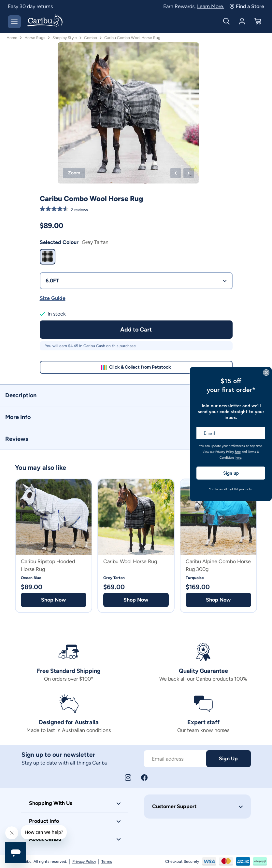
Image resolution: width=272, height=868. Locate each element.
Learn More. (211, 6)
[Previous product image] (176, 173)
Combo (91, 38)
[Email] (231, 433)
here (238, 452)
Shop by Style (65, 38)
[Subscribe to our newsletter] (175, 759)
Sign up (231, 473)
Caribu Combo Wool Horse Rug (132, 38)
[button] (136, 395)
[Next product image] (189, 173)
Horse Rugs (35, 38)
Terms (107, 861)
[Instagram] (128, 778)
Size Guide (53, 298)
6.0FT (136, 281)
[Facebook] (144, 778)
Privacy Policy (84, 861)
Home (12, 38)
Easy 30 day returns (30, 6)
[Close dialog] (266, 373)
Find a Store (247, 6)
